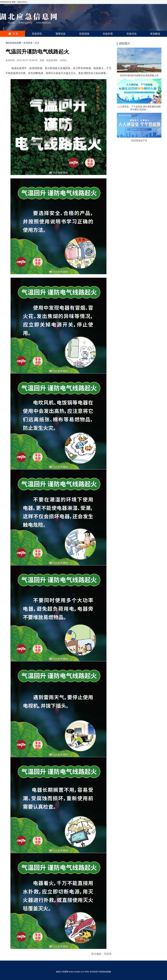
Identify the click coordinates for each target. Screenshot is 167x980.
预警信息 (61, 34)
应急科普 (108, 34)
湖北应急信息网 (13, 43)
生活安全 (28, 43)
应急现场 (84, 34)
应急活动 (132, 34)
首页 (16, 34)
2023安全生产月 (139, 141)
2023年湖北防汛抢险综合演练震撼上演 (139, 75)
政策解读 (155, 34)
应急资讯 (37, 34)
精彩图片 (125, 43)
